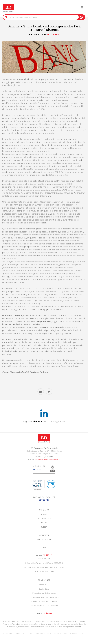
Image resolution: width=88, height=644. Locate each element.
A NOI (81, 17)
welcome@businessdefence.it (47, 459)
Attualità (53, 34)
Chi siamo (44, 510)
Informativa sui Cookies (44, 571)
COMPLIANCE (44, 580)
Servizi (44, 514)
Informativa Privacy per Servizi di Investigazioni (44, 567)
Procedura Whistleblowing (44, 593)
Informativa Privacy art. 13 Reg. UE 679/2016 (44, 563)
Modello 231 (44, 585)
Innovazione (44, 518)
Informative (44, 558)
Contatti (44, 535)
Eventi (44, 527)
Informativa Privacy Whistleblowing (44, 597)
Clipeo (44, 548)
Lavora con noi (44, 539)
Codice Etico (44, 589)
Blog (44, 523)
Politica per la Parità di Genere (44, 601)
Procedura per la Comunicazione (44, 605)
